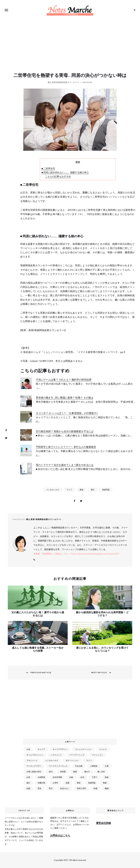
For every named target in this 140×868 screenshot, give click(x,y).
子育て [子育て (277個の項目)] (95, 777)
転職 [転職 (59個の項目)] (96, 788)
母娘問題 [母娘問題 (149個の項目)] (92, 783)
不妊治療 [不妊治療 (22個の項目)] (79, 766)
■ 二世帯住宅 (48, 168)
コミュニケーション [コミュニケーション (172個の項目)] (83, 749)
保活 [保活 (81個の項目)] (51, 772)
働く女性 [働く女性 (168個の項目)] (101, 772)
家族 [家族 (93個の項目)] (107, 777)
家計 (93, 490)
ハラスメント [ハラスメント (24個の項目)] (56, 755)
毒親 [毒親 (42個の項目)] (105, 783)
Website (34, 560)
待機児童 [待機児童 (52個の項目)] (41, 783)
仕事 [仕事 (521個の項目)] (107, 766)
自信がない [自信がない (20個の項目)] (65, 788)
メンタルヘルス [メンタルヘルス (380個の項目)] (52, 760)
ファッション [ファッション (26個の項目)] (97, 755)
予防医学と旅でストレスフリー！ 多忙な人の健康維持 (66, 447)
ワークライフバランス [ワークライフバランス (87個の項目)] (58, 766)
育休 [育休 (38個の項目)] (40, 788)
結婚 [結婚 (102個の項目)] (28, 788)
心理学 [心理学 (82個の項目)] (55, 783)
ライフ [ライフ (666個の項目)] (89, 760)
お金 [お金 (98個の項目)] (28, 749)
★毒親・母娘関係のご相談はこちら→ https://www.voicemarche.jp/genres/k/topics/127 (76, 554)
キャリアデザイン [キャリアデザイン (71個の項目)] (60, 749)
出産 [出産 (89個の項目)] (28, 777)
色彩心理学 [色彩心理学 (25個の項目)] (82, 788)
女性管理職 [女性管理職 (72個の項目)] (57, 777)
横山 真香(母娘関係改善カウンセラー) (63, 82)
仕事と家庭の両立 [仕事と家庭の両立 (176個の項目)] (34, 772)
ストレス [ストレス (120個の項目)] (103, 749)
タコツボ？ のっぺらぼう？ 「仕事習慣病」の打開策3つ (67, 413)
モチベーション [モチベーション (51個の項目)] (72, 760)
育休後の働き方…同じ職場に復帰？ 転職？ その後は (65, 397)
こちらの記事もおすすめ (58, 176)
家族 (82, 490)
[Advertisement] (71, 711)
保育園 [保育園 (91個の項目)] (63, 772)
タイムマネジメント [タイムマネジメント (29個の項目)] (35, 755)
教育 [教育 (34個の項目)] (79, 783)
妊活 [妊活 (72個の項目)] (82, 777)
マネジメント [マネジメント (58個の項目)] (32, 760)
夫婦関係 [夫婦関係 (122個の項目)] (41, 777)
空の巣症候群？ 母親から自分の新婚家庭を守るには (65, 431)
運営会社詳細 (103, 823)
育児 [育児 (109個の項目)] (51, 788)
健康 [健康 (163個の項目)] (75, 772)
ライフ (69, 490)
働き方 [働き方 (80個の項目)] (87, 772)
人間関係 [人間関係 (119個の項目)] (94, 766)
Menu (7, 10)
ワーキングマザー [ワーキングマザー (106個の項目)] (34, 766)
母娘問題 (106, 490)
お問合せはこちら (60, 835)
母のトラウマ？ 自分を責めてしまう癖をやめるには (65, 465)
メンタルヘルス (53, 490)
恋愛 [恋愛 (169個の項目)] (68, 783)
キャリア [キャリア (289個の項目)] (41, 749)
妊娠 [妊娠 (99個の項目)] (71, 777)
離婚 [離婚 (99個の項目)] (107, 788)
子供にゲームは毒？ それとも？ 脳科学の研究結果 (64, 379)
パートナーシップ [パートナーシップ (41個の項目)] (77, 755)
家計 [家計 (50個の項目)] (28, 783)
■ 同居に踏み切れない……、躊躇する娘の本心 (65, 172)
